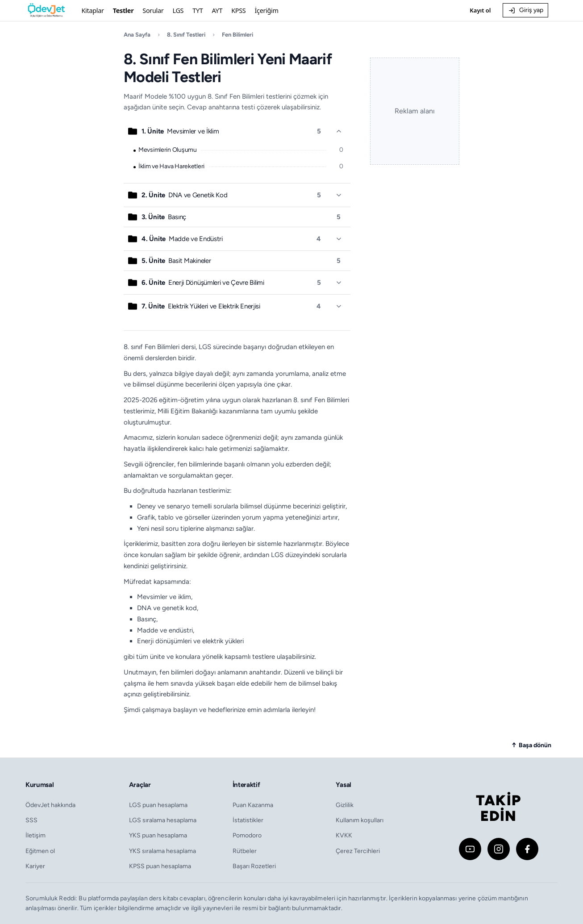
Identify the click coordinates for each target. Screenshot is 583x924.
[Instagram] (499, 849)
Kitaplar (92, 10)
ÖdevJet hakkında (50, 805)
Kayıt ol (480, 10)
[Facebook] (527, 849)
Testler (123, 10)
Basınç (164, 217)
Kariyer (35, 866)
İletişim (35, 835)
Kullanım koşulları (360, 820)
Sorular (153, 10)
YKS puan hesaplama (158, 835)
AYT (217, 10)
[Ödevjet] (46, 10)
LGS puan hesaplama (158, 805)
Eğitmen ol (40, 851)
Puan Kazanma (253, 805)
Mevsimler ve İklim (180, 131)
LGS (178, 10)
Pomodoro (247, 835)
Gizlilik (345, 805)
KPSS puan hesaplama (160, 866)
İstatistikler (248, 820)
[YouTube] (470, 849)
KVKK (344, 835)
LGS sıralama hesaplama (163, 820)
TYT (198, 10)
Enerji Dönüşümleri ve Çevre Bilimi (203, 283)
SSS (31, 820)
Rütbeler (245, 851)
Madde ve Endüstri (182, 239)
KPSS (238, 10)
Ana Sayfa (137, 35)
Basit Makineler (176, 261)
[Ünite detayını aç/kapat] (339, 131)
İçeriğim (266, 10)
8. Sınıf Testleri (186, 35)
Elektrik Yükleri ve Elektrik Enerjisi (201, 306)
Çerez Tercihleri (358, 851)
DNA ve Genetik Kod (184, 195)
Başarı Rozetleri (254, 866)
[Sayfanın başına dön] (531, 745)
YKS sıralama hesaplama (162, 851)
